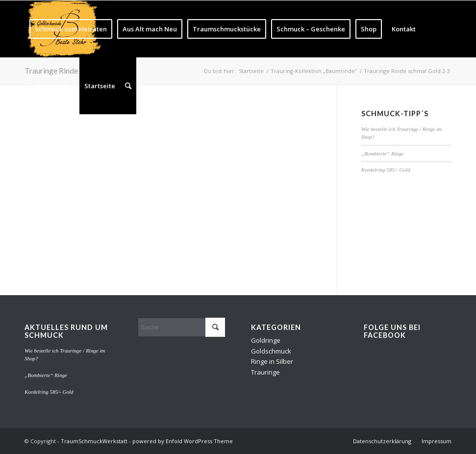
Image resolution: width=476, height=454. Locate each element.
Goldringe (266, 340)
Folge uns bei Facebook (392, 331)
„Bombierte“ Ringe (383, 153)
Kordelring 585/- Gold (386, 170)
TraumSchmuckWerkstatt (94, 441)
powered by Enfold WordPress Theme (183, 441)
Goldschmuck (271, 351)
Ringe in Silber (272, 361)
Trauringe (265, 372)
